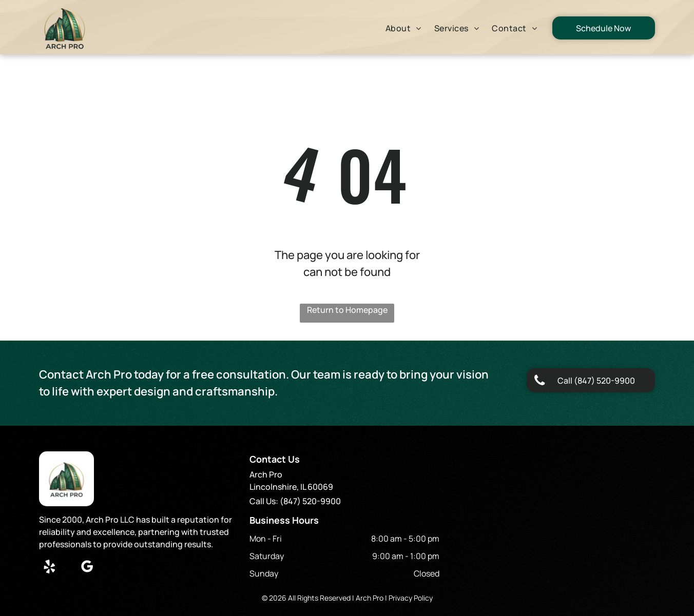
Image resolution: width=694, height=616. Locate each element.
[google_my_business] (87, 568)
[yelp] (49, 568)
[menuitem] (405, 28)
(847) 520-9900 (310, 501)
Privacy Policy (411, 598)
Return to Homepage (347, 310)
